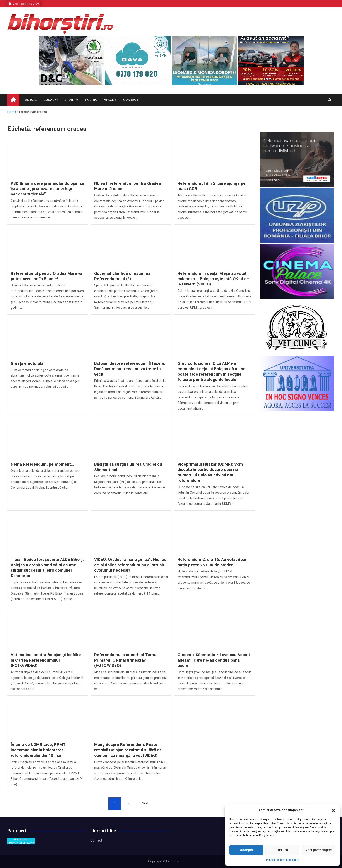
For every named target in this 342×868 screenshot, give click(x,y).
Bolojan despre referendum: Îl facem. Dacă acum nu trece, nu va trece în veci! (130, 369)
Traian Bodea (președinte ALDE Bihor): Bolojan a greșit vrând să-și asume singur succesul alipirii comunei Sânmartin (47, 568)
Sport (70, 100)
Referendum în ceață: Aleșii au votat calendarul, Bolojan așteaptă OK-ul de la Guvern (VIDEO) (213, 279)
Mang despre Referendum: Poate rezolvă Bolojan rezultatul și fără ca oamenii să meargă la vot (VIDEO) (128, 750)
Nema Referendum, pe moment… (42, 464)
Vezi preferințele (319, 850)
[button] (333, 810)
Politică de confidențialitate (283, 860)
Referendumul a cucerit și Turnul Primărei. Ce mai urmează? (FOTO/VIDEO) (126, 660)
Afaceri (110, 100)
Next (145, 803)
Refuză (282, 850)
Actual (31, 100)
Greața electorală (27, 363)
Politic (91, 100)
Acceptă (246, 850)
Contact (131, 100)
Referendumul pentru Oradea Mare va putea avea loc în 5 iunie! (46, 276)
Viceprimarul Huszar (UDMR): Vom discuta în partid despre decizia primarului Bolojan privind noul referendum (210, 472)
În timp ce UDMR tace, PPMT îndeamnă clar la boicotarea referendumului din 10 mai (38, 750)
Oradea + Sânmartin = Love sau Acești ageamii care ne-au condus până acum (214, 660)
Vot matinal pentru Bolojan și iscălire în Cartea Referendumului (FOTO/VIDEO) (46, 660)
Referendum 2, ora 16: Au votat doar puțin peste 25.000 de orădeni (212, 562)
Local (49, 100)
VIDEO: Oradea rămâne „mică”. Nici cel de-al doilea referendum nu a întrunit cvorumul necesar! (131, 565)
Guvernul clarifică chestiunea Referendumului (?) (122, 276)
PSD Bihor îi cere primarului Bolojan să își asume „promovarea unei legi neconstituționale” (47, 189)
